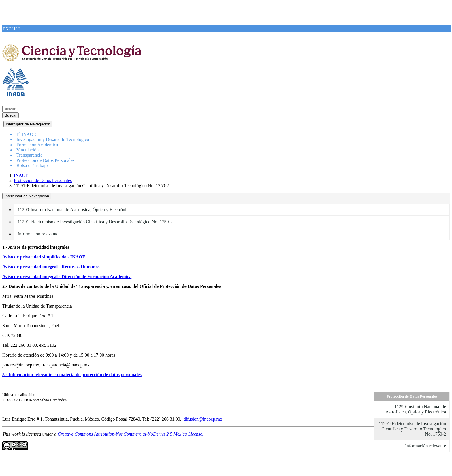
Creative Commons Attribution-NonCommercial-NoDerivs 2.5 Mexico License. (131, 434)
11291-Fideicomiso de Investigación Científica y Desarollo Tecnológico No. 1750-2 (95, 222)
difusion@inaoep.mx (203, 419)
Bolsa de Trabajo (32, 165)
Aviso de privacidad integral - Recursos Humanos (51, 267)
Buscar (11, 115)
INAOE (21, 175)
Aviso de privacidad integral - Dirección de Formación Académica (67, 277)
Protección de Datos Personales (43, 180)
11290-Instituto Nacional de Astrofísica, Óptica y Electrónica (74, 210)
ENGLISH (12, 29)
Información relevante (38, 234)
